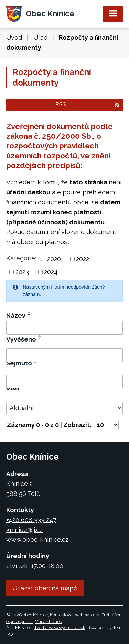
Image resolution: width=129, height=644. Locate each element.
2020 (54, 259)
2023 (22, 272)
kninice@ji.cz (24, 530)
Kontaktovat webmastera (75, 615)
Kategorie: (21, 258)
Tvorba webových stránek (60, 628)
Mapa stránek (48, 621)
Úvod (14, 37)
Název (16, 315)
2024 (51, 272)
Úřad (40, 37)
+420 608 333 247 (31, 520)
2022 (83, 259)
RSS (87, 104)
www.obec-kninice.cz (37, 540)
